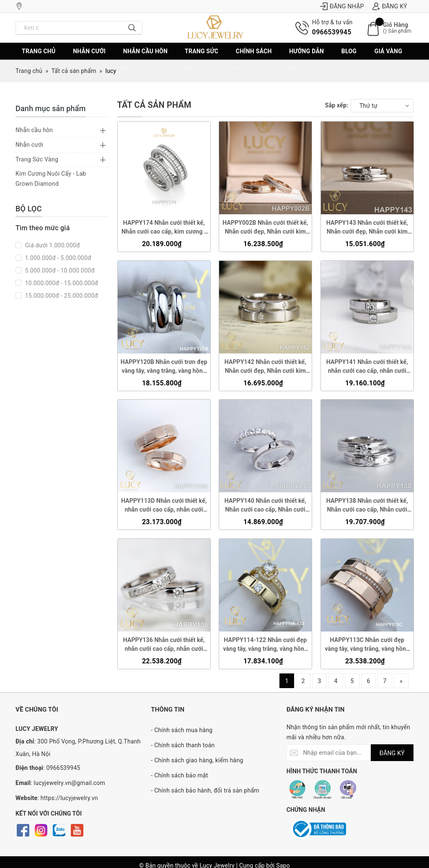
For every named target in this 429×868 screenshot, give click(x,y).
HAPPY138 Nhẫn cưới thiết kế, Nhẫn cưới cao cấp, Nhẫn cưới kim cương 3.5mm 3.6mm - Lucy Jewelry (367, 506)
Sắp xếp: (337, 105)
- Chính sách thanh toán (183, 745)
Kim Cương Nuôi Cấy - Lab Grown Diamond (51, 179)
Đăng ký (390, 6)
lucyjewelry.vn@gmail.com (70, 783)
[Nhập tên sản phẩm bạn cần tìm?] (69, 28)
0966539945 (332, 32)
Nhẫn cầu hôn (145, 60)
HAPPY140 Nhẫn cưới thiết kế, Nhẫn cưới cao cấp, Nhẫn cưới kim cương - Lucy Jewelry (265, 506)
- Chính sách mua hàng (182, 730)
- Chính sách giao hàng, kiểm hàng (197, 760)
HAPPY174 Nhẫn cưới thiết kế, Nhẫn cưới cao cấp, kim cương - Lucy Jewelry (164, 228)
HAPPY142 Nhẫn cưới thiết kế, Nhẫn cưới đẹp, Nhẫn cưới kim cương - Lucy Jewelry (265, 366)
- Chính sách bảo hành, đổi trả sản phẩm (205, 790)
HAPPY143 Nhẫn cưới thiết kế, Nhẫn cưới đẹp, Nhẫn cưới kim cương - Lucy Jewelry (367, 228)
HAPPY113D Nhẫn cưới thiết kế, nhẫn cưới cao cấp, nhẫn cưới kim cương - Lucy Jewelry (164, 506)
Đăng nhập (342, 6)
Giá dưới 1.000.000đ (52, 245)
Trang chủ (39, 60)
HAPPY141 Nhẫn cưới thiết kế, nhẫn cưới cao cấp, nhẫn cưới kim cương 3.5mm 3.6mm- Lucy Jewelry (367, 366)
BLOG (349, 60)
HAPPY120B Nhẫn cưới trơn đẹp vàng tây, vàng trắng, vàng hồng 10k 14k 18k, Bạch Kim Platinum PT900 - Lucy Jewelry (164, 366)
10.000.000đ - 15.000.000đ (61, 283)
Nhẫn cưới (89, 60)
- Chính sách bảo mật (179, 775)
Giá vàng (388, 60)
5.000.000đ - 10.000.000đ (59, 270)
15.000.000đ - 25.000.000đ (61, 296)
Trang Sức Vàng (37, 159)
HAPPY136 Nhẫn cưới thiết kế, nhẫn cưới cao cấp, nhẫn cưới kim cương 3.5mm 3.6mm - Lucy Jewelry (164, 645)
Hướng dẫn (306, 60)
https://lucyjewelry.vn (69, 798)
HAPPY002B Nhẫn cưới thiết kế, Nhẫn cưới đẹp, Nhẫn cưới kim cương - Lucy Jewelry (265, 228)
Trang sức (202, 60)
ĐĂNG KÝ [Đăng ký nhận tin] (392, 753)
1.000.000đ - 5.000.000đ (57, 258)
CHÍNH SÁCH (254, 60)
